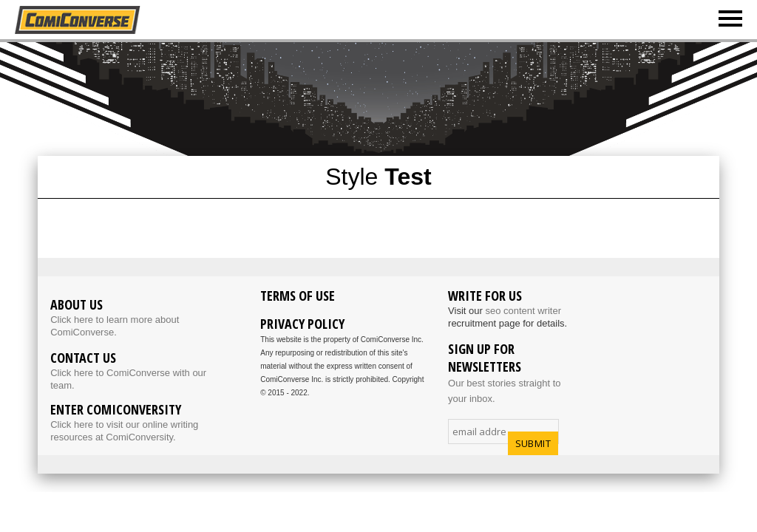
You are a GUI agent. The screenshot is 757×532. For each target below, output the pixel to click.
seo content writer (523, 311)
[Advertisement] (396, 98)
